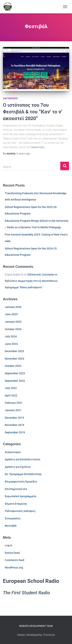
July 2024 (11, 336)
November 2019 (14, 425)
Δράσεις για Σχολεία (18, 467)
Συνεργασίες (13, 518)
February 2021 (14, 403)
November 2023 (14, 359)
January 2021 (13, 410)
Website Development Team (36, 626)
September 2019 (15, 432)
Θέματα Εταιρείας (16, 504)
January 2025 (13, 322)
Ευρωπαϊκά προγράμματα (21, 496)
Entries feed (12, 553)
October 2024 (13, 329)
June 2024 (11, 344)
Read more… (39, 147)
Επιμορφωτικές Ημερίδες (21, 482)
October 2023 (13, 366)
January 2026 (13, 307)
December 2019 (14, 418)
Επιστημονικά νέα (16, 489)
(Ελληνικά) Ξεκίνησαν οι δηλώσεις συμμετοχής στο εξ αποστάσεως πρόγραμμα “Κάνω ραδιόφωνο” (31, 281)
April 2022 (11, 395)
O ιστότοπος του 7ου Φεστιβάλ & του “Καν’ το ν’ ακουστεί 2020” (33, 112)
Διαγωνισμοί (10, 98)
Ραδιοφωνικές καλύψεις (20, 511)
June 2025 (11, 314)
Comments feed (14, 560)
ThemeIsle (49, 635)
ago (23, 153)
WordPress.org (14, 568)
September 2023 (15, 373)
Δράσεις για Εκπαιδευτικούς (23, 459)
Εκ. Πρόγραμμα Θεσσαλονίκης (23, 474)
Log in (9, 545)
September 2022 (15, 381)
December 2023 (14, 351)
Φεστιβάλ (11, 526)
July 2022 (11, 388)
